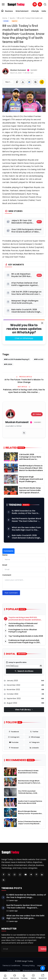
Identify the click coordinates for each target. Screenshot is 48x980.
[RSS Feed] (4, 880)
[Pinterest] (36, 875)
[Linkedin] (42, 875)
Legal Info (41, 966)
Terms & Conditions (11, 966)
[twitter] (34, 732)
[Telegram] (31, 875)
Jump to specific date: (16, 662)
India (44, 11)
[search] (45, 4)
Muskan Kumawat (17, 422)
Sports (12, 18)
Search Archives (24, 671)
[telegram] (34, 742)
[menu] (3, 4)
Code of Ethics (14, 970)
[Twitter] (9, 875)
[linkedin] (34, 748)
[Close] (42, 323)
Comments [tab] (8, 551)
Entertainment (22, 11)
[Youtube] (25, 875)
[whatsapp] (34, 737)
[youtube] (14, 742)
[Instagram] (15, 875)
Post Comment (11, 593)
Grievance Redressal (32, 970)
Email (5, 565)
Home (5, 18)
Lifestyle (35, 11)
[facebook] (14, 732)
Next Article (24, 387)
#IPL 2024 (8, 364)
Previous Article (24, 377)
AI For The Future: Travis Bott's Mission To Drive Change (24, 381)
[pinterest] (14, 748)
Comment (7, 575)
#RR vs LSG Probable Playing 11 (17, 359)
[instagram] (14, 737)
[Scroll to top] (43, 968)
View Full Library (24, 710)
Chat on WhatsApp (24, 338)
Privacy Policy (29, 966)
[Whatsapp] (20, 875)
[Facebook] (4, 875)
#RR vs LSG (39, 359)
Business (9, 11)
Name (5, 555)
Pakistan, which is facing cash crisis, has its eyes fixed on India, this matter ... (24, 391)
